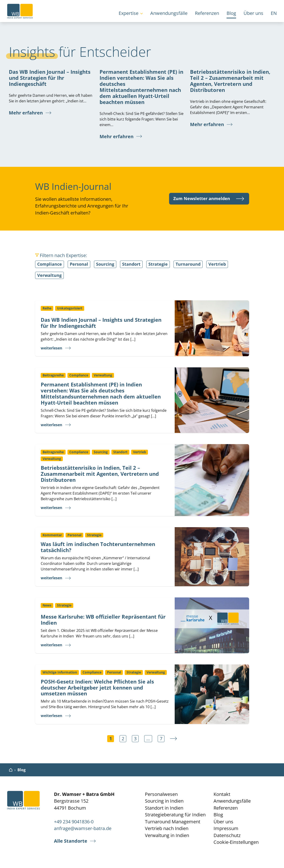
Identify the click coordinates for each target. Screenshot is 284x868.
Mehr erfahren (26, 113)
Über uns (253, 13)
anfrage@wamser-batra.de (83, 828)
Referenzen (207, 13)
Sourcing (105, 264)
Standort (131, 264)
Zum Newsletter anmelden (202, 198)
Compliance (50, 264)
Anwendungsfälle (169, 13)
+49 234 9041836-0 (74, 822)
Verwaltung (49, 275)
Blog (231, 13)
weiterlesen (52, 348)
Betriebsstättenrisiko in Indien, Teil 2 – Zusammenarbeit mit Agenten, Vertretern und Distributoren (230, 81)
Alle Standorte (71, 841)
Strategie (158, 264)
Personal (79, 264)
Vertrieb (217, 264)
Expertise (129, 13)
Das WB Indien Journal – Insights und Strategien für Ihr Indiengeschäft (50, 78)
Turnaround (188, 264)
